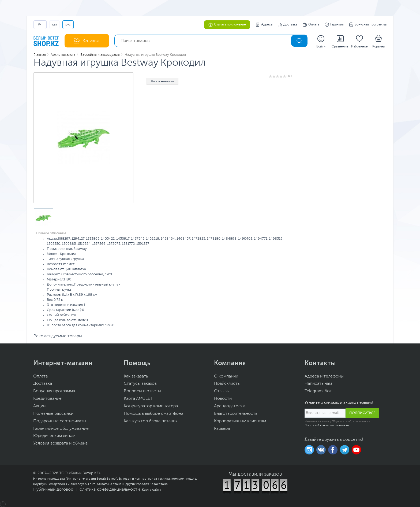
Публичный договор (53, 490)
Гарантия (334, 25)
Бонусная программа (368, 25)
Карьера (222, 429)
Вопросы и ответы (142, 391)
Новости (223, 399)
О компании (226, 376)
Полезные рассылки (53, 414)
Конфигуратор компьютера (151, 406)
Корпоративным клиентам (240, 421)
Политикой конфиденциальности (327, 425)
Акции (39, 406)
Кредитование (47, 399)
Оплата (311, 25)
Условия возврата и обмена (60, 443)
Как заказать (136, 376)
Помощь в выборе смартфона (153, 414)
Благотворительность (236, 414)
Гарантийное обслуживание (61, 429)
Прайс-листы (227, 384)
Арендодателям (230, 406)
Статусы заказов (140, 384)
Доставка (288, 25)
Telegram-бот (318, 391)
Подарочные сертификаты (60, 421)
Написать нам (318, 384)
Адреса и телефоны (324, 376)
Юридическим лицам (54, 436)
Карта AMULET (138, 399)
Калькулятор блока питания (151, 421)
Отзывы (222, 391)
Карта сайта (152, 490)
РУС (68, 25)
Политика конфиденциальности (108, 490)
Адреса (264, 25)
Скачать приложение (227, 25)
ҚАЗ (55, 25)
